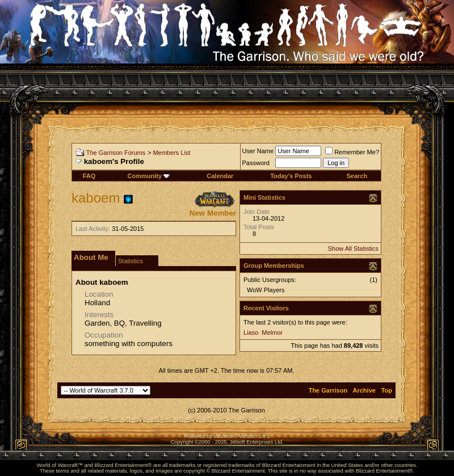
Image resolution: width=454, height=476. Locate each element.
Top (387, 390)
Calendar (220, 176)
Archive (364, 390)
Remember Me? (352, 152)
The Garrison (328, 390)
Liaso (251, 332)
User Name (258, 151)
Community (149, 176)
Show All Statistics (353, 248)
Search (357, 176)
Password (256, 163)
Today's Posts (291, 176)
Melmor (272, 332)
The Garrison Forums (116, 153)
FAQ (89, 176)
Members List (171, 153)
